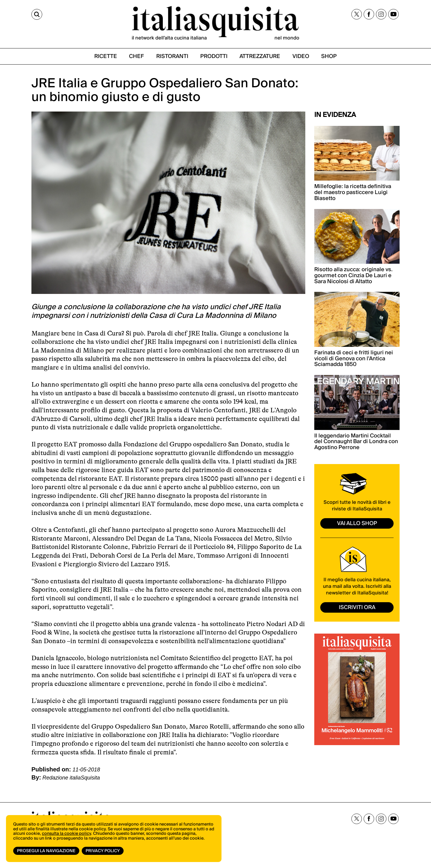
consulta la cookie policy (66, 834)
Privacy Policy (103, 851)
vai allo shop (357, 523)
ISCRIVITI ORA (357, 607)
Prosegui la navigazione (46, 851)
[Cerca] (37, 14)
